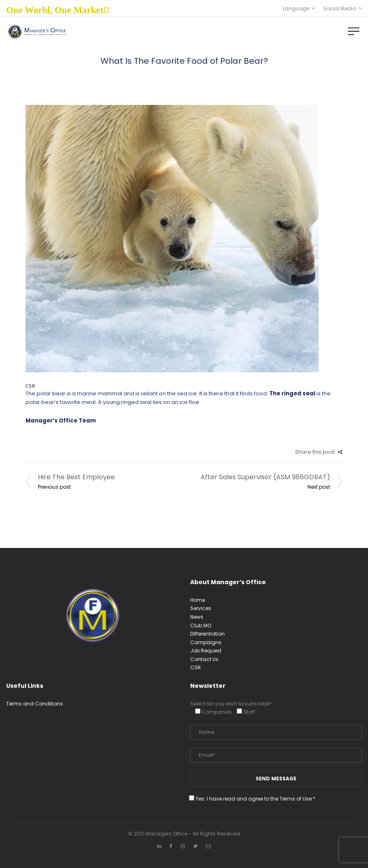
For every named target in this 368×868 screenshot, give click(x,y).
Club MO (201, 625)
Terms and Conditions (35, 704)
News (197, 617)
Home (198, 600)
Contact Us (204, 659)
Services (201, 608)
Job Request (206, 651)
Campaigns (206, 642)
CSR (30, 386)
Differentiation (207, 634)
